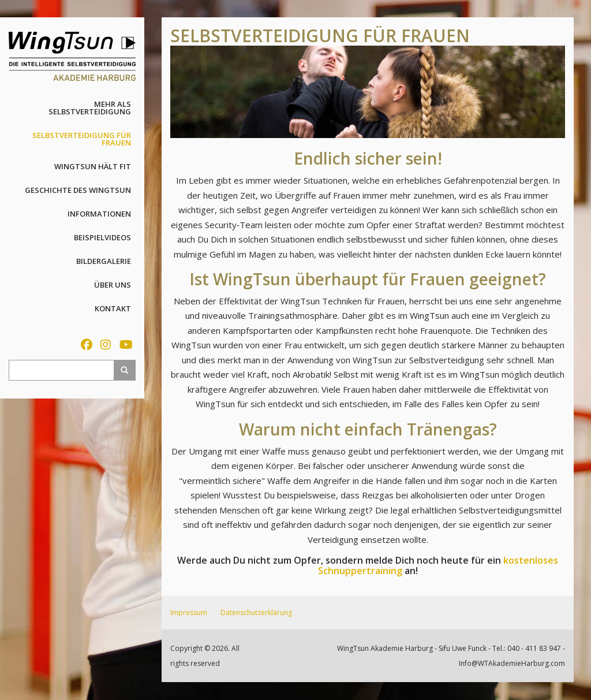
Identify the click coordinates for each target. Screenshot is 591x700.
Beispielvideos (102, 237)
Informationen (99, 214)
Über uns (113, 285)
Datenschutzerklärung (256, 612)
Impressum (189, 612)
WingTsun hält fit (93, 166)
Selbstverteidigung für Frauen (82, 139)
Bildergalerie (104, 261)
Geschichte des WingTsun (78, 190)
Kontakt (113, 308)
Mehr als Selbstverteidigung (90, 108)
